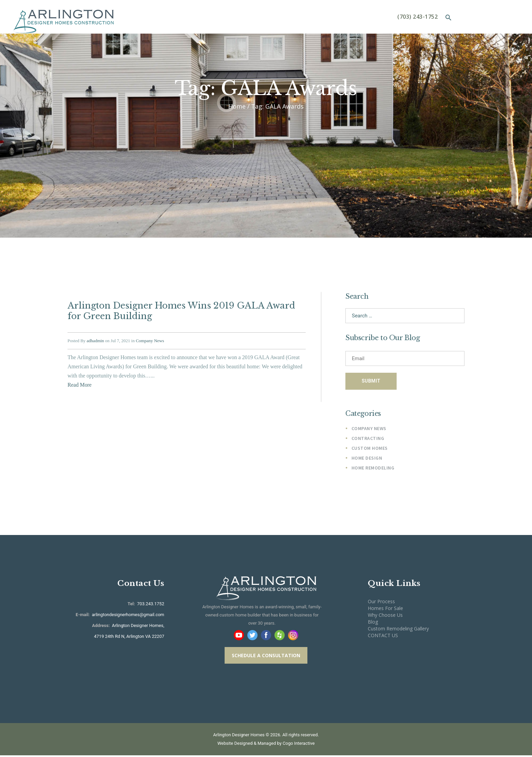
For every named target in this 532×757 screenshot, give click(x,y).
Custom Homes (370, 449)
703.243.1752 (150, 605)
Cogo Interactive (299, 745)
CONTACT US (383, 637)
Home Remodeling (373, 469)
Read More (80, 384)
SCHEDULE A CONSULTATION (266, 657)
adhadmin (95, 340)
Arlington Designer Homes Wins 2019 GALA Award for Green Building (179, 311)
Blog (373, 623)
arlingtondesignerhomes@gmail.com (128, 616)
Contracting (368, 439)
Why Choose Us (385, 617)
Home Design (367, 459)
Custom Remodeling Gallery (398, 630)
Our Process (381, 603)
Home (237, 106)
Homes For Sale (385, 610)
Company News (150, 340)
